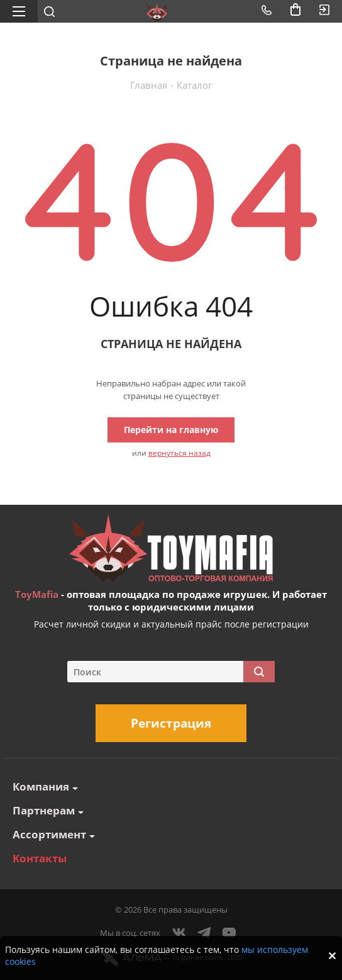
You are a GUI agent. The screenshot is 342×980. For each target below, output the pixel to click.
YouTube (229, 933)
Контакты (40, 858)
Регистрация (171, 723)
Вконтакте (179, 933)
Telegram (204, 933)
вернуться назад (179, 453)
